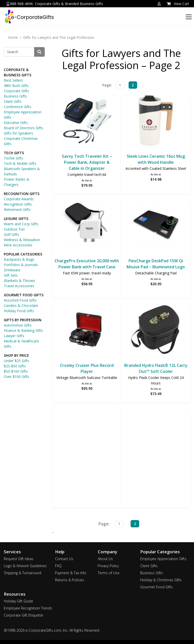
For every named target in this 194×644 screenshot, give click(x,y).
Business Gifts (15, 96)
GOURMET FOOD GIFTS (24, 295)
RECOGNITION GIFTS (22, 194)
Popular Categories (160, 552)
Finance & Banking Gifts (23, 330)
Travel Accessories (19, 286)
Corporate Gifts (16, 91)
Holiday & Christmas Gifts (161, 580)
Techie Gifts (14, 158)
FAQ (58, 566)
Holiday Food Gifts (19, 311)
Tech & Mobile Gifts (20, 163)
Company (107, 552)
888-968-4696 (20, 4)
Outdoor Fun (14, 229)
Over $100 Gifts (17, 377)
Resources (15, 594)
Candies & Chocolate (21, 305)
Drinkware (12, 270)
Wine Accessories (18, 245)
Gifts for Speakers (18, 133)
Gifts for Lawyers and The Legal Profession (59, 37)
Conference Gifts (18, 107)
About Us (105, 559)
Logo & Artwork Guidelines (25, 566)
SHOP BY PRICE (16, 355)
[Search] (19, 52)
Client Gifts (13, 101)
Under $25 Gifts (17, 361)
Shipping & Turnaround (22, 573)
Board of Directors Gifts (23, 128)
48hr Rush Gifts (16, 86)
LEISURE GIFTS (16, 219)
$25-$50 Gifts (15, 366)
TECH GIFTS (14, 153)
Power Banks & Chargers (17, 182)
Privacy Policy (108, 566)
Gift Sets (11, 275)
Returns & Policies (70, 580)
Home (13, 37)
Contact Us (64, 559)
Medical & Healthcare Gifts (21, 344)
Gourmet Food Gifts (156, 587)
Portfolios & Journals (21, 265)
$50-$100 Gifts (16, 371)
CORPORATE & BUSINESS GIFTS (18, 72)
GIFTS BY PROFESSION (23, 320)
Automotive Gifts (18, 325)
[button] (159, 4)
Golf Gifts (11, 234)
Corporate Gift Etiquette (23, 615)
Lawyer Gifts (14, 336)
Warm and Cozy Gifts (21, 224)
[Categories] (188, 15)
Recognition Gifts (18, 204)
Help (60, 552)
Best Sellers (13, 80)
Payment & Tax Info (71, 573)
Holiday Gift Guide (18, 601)
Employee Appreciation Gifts (23, 115)
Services (12, 552)
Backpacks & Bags (19, 259)
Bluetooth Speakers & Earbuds (22, 171)
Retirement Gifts (17, 210)
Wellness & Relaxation (22, 240)
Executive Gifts (16, 123)
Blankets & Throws (19, 281)
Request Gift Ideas (19, 559)
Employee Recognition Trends (28, 608)
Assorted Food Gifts (20, 300)
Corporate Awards (19, 199)
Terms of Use (109, 573)
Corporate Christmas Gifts (21, 141)
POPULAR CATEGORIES (23, 254)
